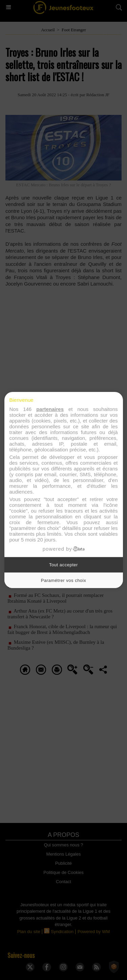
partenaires (50, 409)
